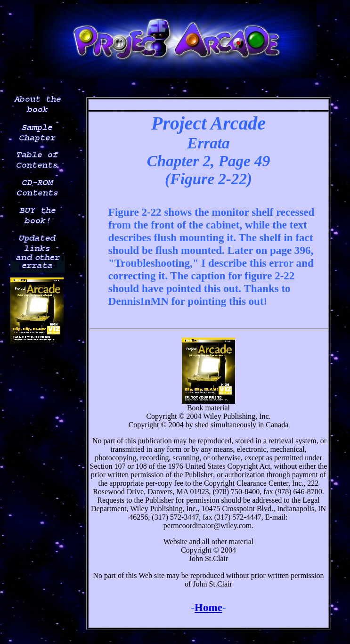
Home (208, 607)
